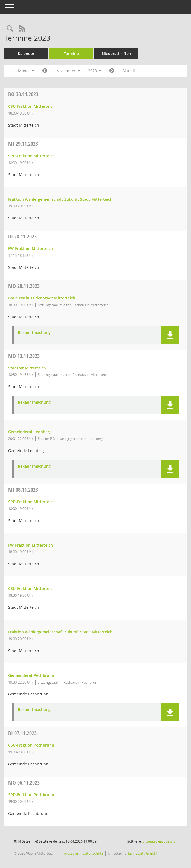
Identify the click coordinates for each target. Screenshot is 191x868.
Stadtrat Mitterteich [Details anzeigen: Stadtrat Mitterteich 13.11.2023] (27, 368)
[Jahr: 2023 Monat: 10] (45, 71)
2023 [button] (95, 71)
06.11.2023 (24, 783)
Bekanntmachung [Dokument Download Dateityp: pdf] (34, 333)
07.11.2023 (22, 733)
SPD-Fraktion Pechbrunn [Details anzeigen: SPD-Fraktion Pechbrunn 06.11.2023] (31, 795)
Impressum (69, 853)
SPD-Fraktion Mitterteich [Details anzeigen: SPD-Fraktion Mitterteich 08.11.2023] (31, 502)
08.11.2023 (23, 490)
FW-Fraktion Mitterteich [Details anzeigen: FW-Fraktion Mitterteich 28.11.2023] (31, 248)
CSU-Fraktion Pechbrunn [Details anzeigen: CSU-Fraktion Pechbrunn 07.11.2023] (31, 745)
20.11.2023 (24, 286)
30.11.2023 (23, 94)
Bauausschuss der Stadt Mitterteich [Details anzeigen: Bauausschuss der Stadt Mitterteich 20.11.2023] (42, 298)
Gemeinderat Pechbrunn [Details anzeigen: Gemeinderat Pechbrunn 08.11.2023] (31, 675)
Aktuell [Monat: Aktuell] (129, 71)
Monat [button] (26, 71)
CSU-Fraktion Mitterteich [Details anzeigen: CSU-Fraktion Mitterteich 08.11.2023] (31, 588)
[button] (170, 335)
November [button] (68, 71)
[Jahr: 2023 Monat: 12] (112, 71)
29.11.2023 (23, 144)
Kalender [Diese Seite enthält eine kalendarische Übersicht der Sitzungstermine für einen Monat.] (26, 53)
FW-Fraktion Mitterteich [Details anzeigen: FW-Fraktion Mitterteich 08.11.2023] (31, 545)
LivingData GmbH (142, 853)
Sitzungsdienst (160, 841)
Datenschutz (93, 853)
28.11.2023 (22, 236)
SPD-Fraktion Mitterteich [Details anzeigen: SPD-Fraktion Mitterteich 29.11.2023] (31, 156)
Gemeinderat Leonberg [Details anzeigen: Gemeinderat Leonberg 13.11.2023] (30, 432)
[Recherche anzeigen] (10, 29)
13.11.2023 (24, 356)
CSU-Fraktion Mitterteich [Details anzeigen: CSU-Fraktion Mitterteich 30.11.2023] (31, 106)
